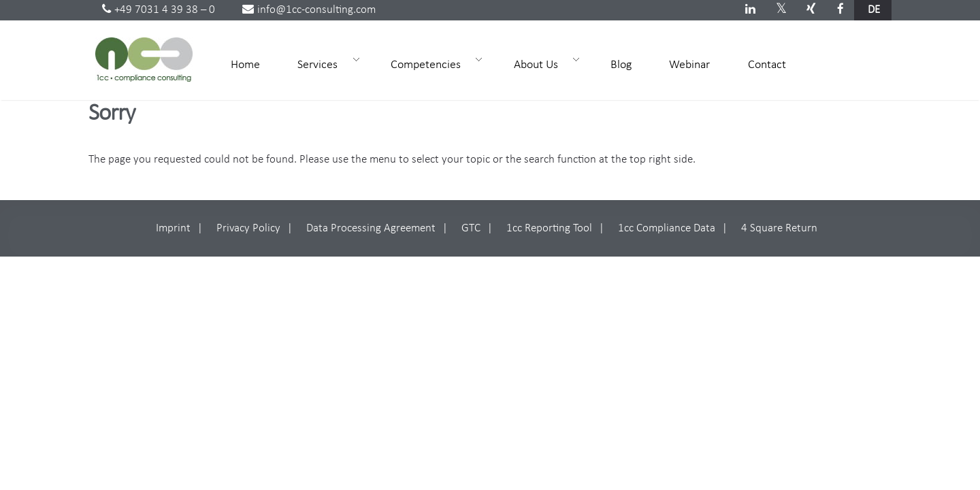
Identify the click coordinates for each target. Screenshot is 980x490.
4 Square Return (779, 228)
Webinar (689, 65)
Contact (767, 65)
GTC (471, 228)
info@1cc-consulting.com (309, 10)
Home (245, 65)
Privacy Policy (248, 228)
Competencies (430, 64)
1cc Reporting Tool (549, 228)
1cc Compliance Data (667, 228)
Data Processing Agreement (371, 228)
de (874, 10)
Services (322, 64)
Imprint (173, 228)
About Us (541, 64)
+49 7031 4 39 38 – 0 (159, 10)
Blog (621, 65)
